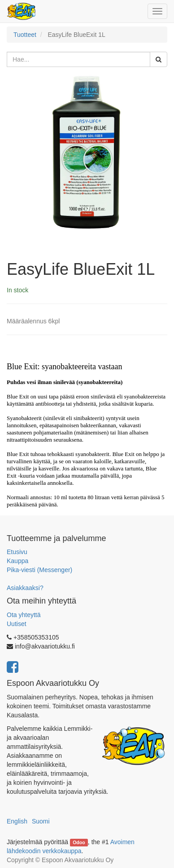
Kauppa (17, 561)
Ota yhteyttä (24, 615)
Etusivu (17, 552)
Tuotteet (25, 35)
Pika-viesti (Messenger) (39, 570)
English (17, 821)
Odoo (79, 842)
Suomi (41, 821)
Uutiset (17, 624)
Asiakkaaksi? (25, 588)
